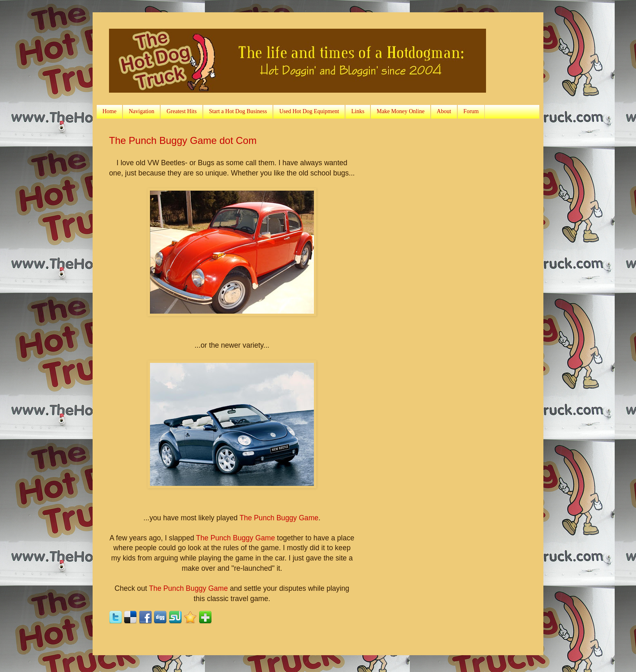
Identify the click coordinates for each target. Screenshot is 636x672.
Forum (471, 111)
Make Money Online (401, 111)
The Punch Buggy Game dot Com (183, 140)
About (444, 111)
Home (109, 111)
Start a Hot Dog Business (238, 111)
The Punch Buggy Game (279, 518)
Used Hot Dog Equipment (309, 111)
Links (358, 111)
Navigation (141, 111)
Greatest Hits (181, 111)
